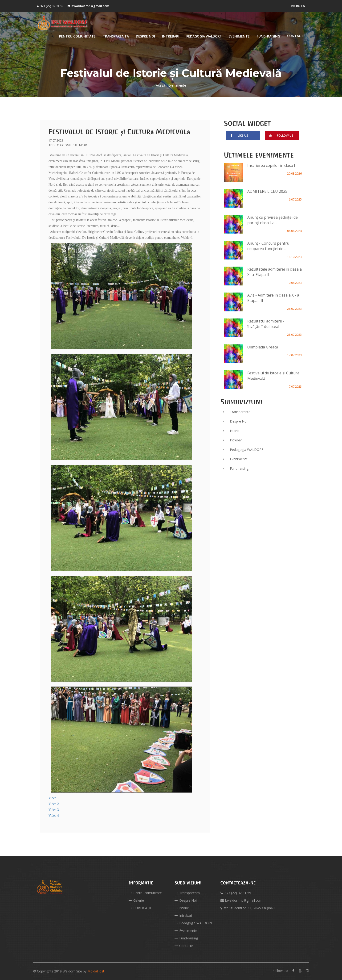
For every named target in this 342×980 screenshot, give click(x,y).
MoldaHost (96, 971)
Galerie (136, 900)
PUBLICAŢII (140, 908)
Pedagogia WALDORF (204, 36)
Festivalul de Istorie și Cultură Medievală (119, 132)
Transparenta (116, 36)
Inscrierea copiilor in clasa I (271, 165)
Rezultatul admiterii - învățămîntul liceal (266, 324)
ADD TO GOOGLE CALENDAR (68, 145)
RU (298, 6)
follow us (281, 137)
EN (303, 6)
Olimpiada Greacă (263, 347)
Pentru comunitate (77, 36)
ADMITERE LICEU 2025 (267, 191)
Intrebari (171, 36)
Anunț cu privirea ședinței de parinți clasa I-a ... (273, 220)
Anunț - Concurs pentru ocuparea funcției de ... (268, 246)
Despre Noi (145, 36)
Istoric (231, 431)
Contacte (296, 36)
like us (238, 137)
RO (293, 6)
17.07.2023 (56, 140)
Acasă (161, 85)
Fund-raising (268, 36)
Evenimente (239, 36)
